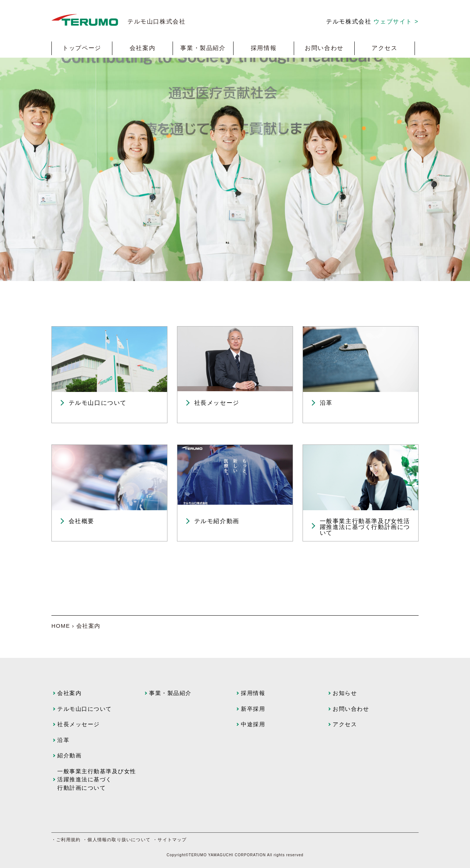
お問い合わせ (324, 48)
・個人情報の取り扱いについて (117, 840)
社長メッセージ (217, 403)
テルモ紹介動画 (217, 521)
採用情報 (264, 48)
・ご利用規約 (66, 840)
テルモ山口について (98, 403)
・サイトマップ (170, 840)
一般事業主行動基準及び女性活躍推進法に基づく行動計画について (365, 527)
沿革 (326, 403)
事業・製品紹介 (203, 48)
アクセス (384, 48)
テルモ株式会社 (372, 22)
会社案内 (142, 48)
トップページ (82, 48)
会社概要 (82, 521)
